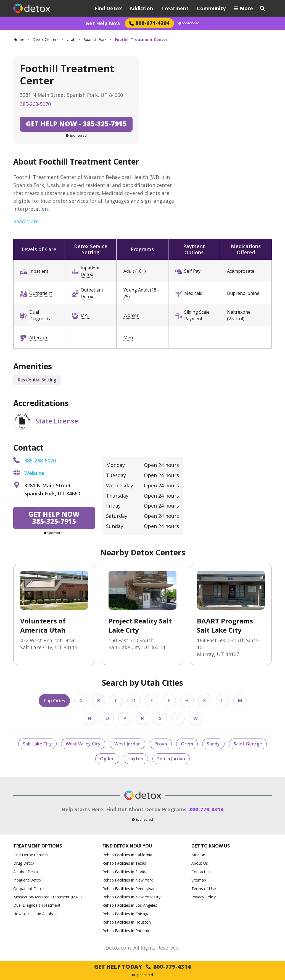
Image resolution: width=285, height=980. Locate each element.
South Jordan (171, 759)
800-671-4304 (149, 23)
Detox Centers (46, 39)
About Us (200, 863)
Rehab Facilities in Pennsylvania (130, 889)
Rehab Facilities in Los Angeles (130, 905)
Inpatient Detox (90, 271)
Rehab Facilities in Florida (125, 872)
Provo (161, 744)
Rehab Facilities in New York (128, 880)
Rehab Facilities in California (127, 855)
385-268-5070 (35, 104)
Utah (71, 39)
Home (19, 39)
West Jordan (127, 744)
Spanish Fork (95, 39)
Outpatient (41, 293)
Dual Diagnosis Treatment (37, 905)
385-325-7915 (76, 124)
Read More (26, 221)
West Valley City (83, 744)
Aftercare (39, 337)
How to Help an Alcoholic (36, 914)
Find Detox (108, 8)
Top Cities (54, 701)
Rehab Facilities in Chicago (126, 914)
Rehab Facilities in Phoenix (126, 931)
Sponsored (189, 23)
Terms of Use (204, 889)
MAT (86, 315)
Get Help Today (142, 967)
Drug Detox (24, 863)
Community (211, 8)
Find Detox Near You (127, 846)
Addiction (141, 8)
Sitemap (199, 880)
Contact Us (201, 872)
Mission (198, 855)
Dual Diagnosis (40, 315)
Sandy (213, 744)
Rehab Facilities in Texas (124, 863)
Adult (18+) (135, 271)
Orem (187, 744)
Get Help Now (103, 23)
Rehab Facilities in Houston (127, 922)
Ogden (107, 759)
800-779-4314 (206, 809)
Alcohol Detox (26, 872)
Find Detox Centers (31, 855)
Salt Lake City (37, 744)
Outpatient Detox (92, 293)
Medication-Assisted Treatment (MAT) (47, 897)
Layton (136, 759)
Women (131, 315)
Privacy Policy (204, 897)
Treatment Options (38, 846)
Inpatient (39, 271)
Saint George (248, 744)
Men (128, 337)
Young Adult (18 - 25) (141, 293)
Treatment (175, 8)
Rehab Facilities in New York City (131, 897)
